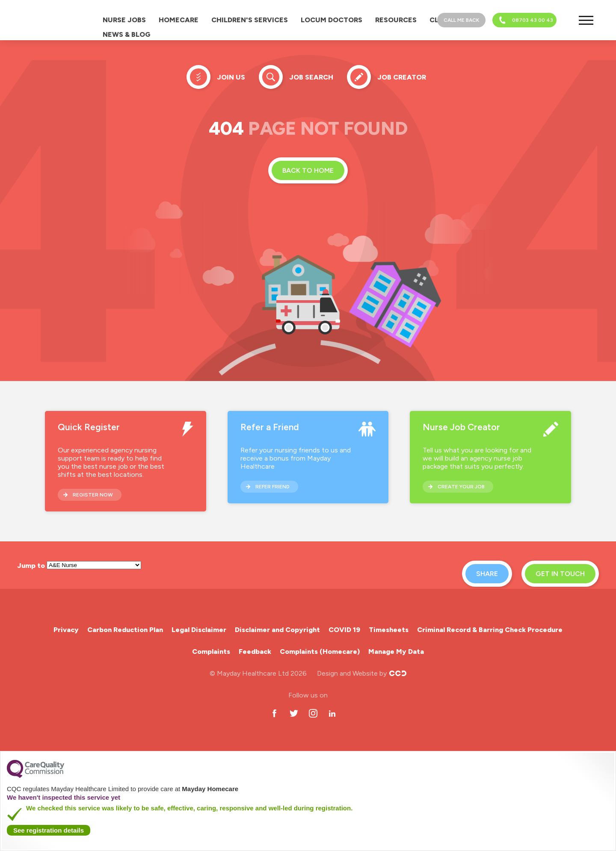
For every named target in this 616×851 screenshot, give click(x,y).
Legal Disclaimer (199, 630)
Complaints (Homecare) (320, 652)
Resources (396, 20)
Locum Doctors (332, 20)
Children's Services (250, 20)
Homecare (179, 20)
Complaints (211, 652)
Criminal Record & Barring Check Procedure (490, 630)
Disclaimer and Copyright (277, 630)
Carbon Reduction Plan (125, 630)
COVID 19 (344, 630)
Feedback (255, 652)
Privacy (66, 630)
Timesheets (389, 630)
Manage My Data (396, 652)
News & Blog (127, 34)
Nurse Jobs (124, 20)
